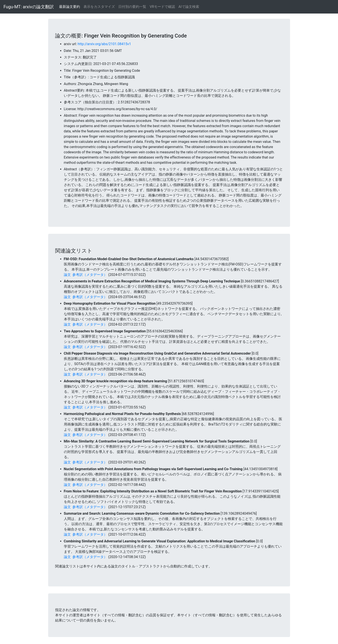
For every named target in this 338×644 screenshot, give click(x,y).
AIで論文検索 (189, 7)
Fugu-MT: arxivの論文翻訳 (29, 7)
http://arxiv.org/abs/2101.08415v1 (104, 44)
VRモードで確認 (162, 7)
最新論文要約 (70, 7)
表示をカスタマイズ (99, 7)
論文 (67, 275)
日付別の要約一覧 (132, 7)
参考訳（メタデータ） (90, 275)
